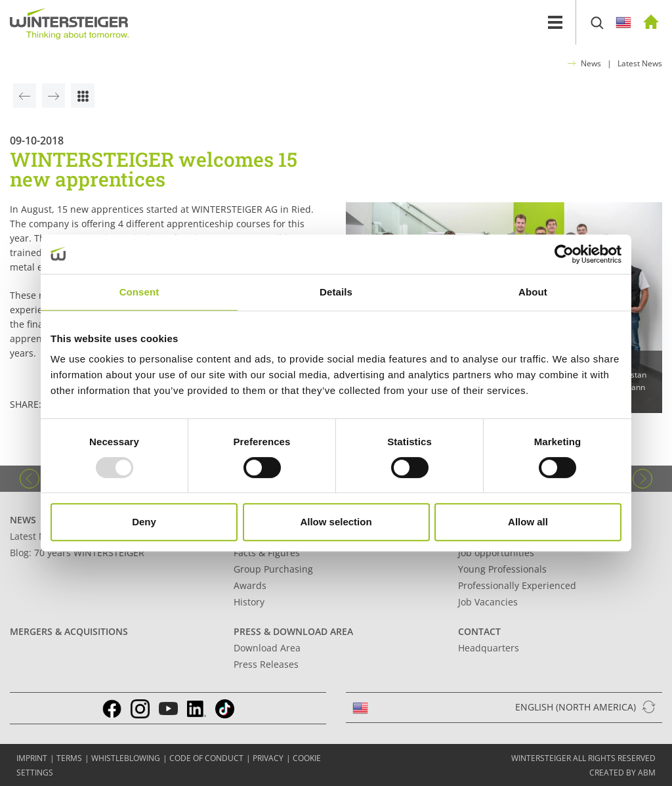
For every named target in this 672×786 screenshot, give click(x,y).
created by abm (622, 773)
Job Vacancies (488, 602)
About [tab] (533, 292)
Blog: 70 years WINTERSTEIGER (77, 553)
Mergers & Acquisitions (69, 631)
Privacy (268, 758)
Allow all (528, 522)
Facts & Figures (267, 553)
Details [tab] (336, 292)
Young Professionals (502, 569)
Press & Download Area (293, 631)
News (591, 63)
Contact (479, 631)
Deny (144, 522)
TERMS (69, 758)
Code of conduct (206, 758)
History (249, 602)
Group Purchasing (273, 569)
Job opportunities (496, 553)
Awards (250, 585)
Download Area (267, 648)
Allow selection (336, 522)
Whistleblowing (126, 758)
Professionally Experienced (517, 585)
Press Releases (266, 664)
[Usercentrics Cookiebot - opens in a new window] (564, 254)
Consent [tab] (139, 292)
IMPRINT (32, 758)
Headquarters (489, 648)
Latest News (640, 63)
